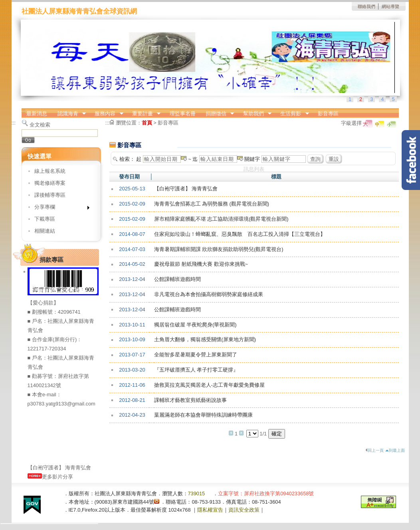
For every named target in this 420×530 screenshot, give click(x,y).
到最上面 (395, 450)
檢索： (127, 159)
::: (24, 111)
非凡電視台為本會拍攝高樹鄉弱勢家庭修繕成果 (209, 294)
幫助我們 (255, 114)
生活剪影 (292, 114)
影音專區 (328, 114)
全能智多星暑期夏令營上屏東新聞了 (196, 355)
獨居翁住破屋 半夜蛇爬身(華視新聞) (195, 325)
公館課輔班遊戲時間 (177, 279)
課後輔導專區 (50, 195)
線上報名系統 (50, 171)
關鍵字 (252, 159)
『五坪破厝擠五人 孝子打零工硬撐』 (196, 370)
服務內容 (107, 114)
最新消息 (37, 114)
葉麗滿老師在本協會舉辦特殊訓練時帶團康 (203, 415)
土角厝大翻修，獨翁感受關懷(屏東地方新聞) (205, 339)
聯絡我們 (367, 6)
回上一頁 (374, 450)
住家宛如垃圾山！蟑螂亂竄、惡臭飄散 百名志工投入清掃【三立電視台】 (240, 234)
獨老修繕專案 (50, 183)
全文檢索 (40, 125)
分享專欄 (59, 209)
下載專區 (45, 219)
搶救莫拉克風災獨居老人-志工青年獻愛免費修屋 (209, 385)
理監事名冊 (183, 114)
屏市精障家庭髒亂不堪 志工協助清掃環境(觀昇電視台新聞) (221, 219)
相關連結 (45, 231)
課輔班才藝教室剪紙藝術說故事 (190, 400)
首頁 (147, 123)
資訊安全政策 (244, 510)
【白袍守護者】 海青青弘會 (186, 189)
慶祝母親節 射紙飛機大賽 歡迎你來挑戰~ (201, 264)
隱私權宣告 (210, 510)
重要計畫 (144, 114)
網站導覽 (390, 6)
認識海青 (69, 114)
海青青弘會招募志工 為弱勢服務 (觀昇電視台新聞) (212, 204)
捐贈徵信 (217, 114)
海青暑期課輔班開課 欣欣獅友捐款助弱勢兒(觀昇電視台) (219, 249)
